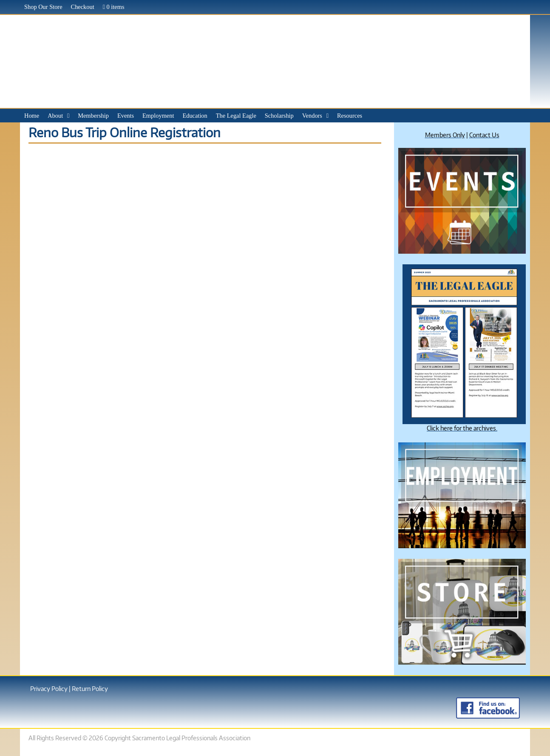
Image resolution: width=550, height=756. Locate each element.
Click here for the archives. (462, 428)
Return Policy (90, 688)
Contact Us (484, 135)
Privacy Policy (49, 688)
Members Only (445, 135)
